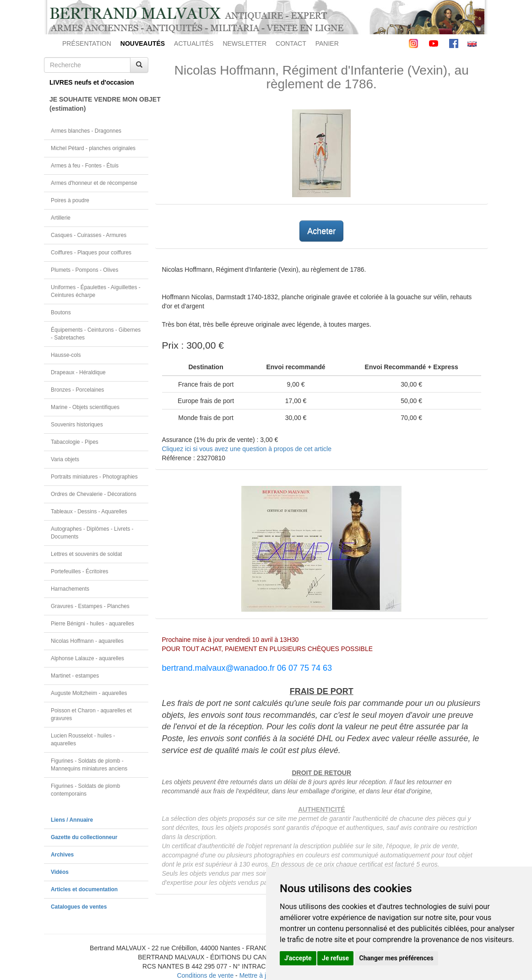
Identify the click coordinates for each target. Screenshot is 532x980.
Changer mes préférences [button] (396, 958)
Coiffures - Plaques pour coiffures (91, 253)
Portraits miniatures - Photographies (94, 477)
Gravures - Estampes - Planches (90, 606)
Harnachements (70, 589)
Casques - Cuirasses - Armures (89, 235)
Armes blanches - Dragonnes (86, 131)
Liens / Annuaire (72, 820)
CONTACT (291, 43)
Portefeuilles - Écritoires (80, 571)
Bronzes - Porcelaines (77, 390)
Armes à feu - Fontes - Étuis (85, 166)
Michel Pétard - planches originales (93, 148)
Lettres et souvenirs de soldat (86, 554)
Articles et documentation (84, 889)
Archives (62, 855)
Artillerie (61, 218)
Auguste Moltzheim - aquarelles (89, 693)
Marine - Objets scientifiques (85, 407)
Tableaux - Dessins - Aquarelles (89, 512)
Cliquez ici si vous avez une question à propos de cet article (247, 449)
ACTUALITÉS (194, 43)
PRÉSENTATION (87, 43)
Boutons (61, 312)
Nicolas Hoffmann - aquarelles (87, 641)
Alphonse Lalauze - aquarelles (87, 658)
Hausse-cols (66, 355)
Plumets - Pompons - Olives (84, 270)
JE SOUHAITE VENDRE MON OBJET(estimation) (99, 104)
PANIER (327, 43)
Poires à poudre (70, 200)
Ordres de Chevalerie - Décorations (94, 494)
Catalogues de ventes (79, 907)
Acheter (321, 231)
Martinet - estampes (75, 676)
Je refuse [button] (335, 958)
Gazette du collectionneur (84, 837)
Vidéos (60, 872)
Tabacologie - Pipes (75, 442)
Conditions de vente (205, 975)
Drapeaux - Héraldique (78, 372)
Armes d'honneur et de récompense (94, 183)
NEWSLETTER (244, 43)
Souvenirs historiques (77, 425)
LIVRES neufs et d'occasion (92, 82)
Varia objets (65, 459)
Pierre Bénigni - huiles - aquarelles (92, 624)
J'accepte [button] (298, 958)
